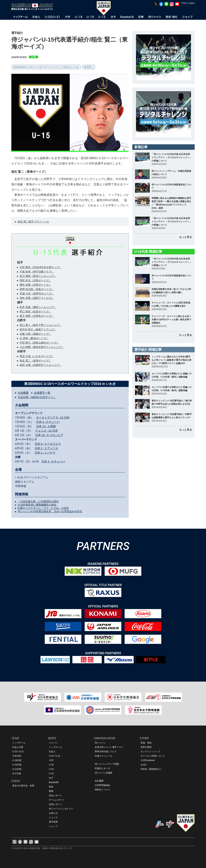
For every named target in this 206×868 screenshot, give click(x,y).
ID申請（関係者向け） (152, 769)
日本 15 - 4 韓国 (46, 426)
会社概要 (99, 781)
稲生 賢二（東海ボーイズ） (35, 361)
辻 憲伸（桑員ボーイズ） (34, 338)
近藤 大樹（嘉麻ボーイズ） (35, 334)
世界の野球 (146, 747)
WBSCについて (102, 790)
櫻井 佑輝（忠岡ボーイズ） (35, 285)
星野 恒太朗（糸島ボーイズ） (37, 289)
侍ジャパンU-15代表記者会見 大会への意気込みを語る (50, 511)
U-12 (51, 774)
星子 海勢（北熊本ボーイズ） (37, 316)
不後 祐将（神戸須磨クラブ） (37, 272)
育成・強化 (146, 743)
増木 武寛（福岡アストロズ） (37, 298)
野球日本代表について (106, 752)
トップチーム (19, 743)
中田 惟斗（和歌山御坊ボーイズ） (39, 343)
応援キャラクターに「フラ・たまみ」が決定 (43, 508)
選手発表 (53, 822)
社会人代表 (18, 747)
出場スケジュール (104, 756)
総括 (51, 787)
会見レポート (56, 804)
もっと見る (185, 237)
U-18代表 (17, 760)
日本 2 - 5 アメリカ (46, 448)
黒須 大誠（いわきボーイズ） (37, 356)
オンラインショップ (150, 752)
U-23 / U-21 (18, 752)
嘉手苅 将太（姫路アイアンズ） (38, 329)
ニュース (53, 817)
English (192, 3)
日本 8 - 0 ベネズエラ (48, 444)
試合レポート (56, 795)
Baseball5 (54, 782)
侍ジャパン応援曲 (104, 773)
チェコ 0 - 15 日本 (47, 431)
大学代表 (17, 756)
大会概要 (23, 393)
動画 (51, 791)
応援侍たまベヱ (102, 768)
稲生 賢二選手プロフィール (33, 222)
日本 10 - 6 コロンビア (49, 435)
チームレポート (57, 800)
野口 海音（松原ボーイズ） (35, 311)
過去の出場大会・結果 (23, 786)
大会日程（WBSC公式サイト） (37, 397)
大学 (51, 760)
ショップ (53, 826)
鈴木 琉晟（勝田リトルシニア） (38, 307)
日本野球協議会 (102, 785)
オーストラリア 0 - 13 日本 (53, 417)
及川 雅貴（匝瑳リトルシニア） (38, 276)
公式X (144, 765)
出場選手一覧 (42, 393)
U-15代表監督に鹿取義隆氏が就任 (37, 505)
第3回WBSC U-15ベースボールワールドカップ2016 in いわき (46, 67)
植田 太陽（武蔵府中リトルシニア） (41, 365)
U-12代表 (17, 769)
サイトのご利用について (153, 756)
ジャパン (53, 743)
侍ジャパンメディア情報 (107, 764)
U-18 (51, 765)
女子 (51, 778)
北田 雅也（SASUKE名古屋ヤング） (41, 267)
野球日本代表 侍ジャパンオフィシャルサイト (33, 7)
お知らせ (53, 813)
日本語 (184, 3)
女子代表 (17, 774)
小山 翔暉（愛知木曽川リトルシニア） (42, 347)
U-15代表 (17, 765)
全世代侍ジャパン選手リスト (109, 747)
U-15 (51, 769)
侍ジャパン (100, 743)
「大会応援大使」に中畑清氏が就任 (38, 501)
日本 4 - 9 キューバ (53, 461)
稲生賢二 (89, 67)
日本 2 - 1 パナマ (45, 453)
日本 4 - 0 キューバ (48, 422)
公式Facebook (148, 760)
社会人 (52, 752)
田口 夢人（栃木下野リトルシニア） (41, 325)
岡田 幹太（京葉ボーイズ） (35, 280)
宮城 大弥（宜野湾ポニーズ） (37, 294)
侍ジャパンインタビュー (61, 809)
